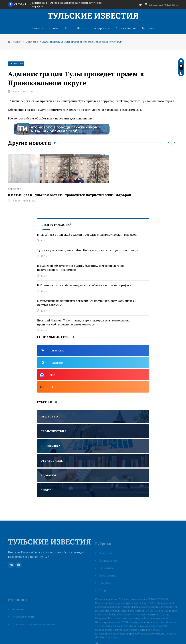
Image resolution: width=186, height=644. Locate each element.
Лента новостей (57, 225)
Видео (81, 28)
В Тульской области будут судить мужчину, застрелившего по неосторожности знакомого (80, 268)
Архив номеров (126, 28)
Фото (68, 28)
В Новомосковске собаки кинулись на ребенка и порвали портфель (84, 285)
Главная (15, 42)
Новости (38, 28)
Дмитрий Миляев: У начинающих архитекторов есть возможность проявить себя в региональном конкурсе (83, 322)
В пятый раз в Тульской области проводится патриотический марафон (67, 5)
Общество (32, 42)
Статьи (54, 28)
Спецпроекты (101, 28)
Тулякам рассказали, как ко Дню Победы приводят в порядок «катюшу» (88, 250)
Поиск (148, 28)
